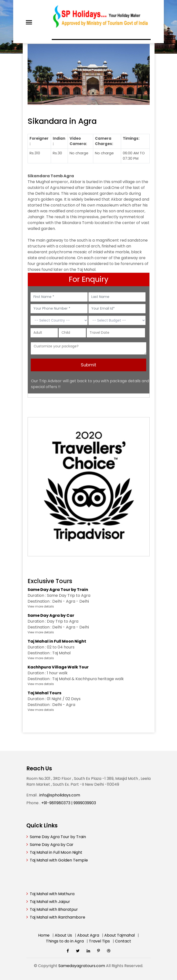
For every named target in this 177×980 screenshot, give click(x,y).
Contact (123, 941)
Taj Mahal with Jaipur (50, 902)
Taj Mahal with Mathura (52, 894)
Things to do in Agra (65, 941)
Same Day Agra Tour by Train (58, 837)
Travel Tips (99, 941)
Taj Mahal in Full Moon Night (56, 852)
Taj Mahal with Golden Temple (59, 860)
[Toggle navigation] (29, 22)
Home (44, 935)
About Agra (88, 935)
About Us (63, 935)
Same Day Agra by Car (52, 845)
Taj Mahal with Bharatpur (54, 909)
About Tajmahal (120, 935)
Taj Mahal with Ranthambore (57, 917)
